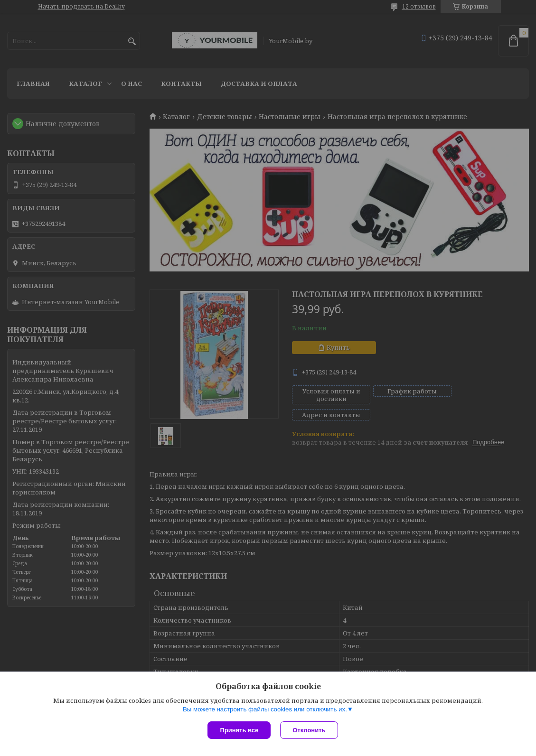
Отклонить (309, 730)
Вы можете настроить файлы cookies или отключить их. (265, 709)
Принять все (239, 730)
